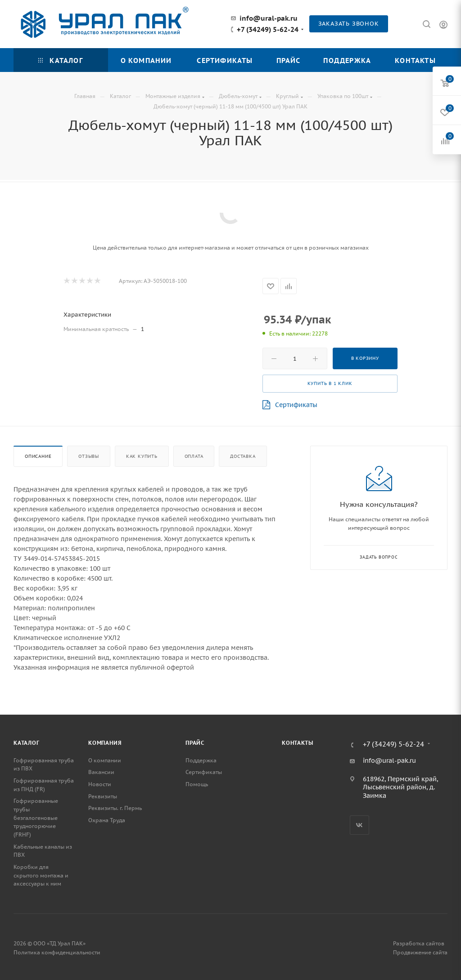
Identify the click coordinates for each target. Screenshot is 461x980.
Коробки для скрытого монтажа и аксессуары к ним (41, 875)
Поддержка (201, 760)
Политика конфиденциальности (57, 952)
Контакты (297, 743)
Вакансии (101, 772)
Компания (105, 743)
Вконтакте (359, 825)
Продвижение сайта (420, 952)
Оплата (194, 456)
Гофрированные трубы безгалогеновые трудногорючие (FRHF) (36, 818)
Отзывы (89, 456)
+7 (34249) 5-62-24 (268, 30)
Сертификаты (290, 405)
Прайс (195, 743)
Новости (100, 784)
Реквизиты (103, 796)
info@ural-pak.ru (269, 18)
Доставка (243, 456)
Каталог (27, 743)
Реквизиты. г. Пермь (115, 808)
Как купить (142, 456)
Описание (38, 456)
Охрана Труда (107, 820)
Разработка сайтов (419, 943)
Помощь (197, 784)
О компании (105, 760)
